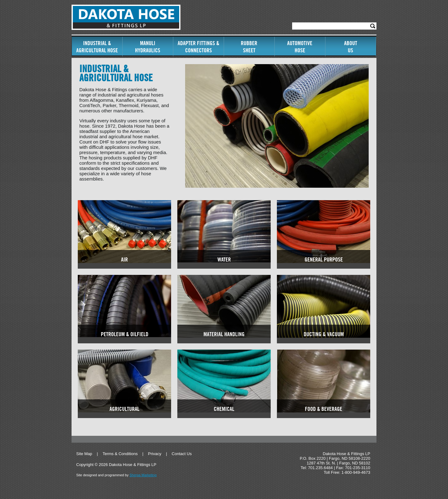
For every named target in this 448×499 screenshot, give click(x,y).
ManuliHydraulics (148, 47)
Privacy (155, 454)
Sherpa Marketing (143, 475)
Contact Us (182, 454)
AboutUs (351, 47)
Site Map (84, 454)
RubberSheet (249, 47)
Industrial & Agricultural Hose (97, 47)
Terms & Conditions (120, 454)
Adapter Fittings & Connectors (198, 47)
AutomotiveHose (300, 47)
